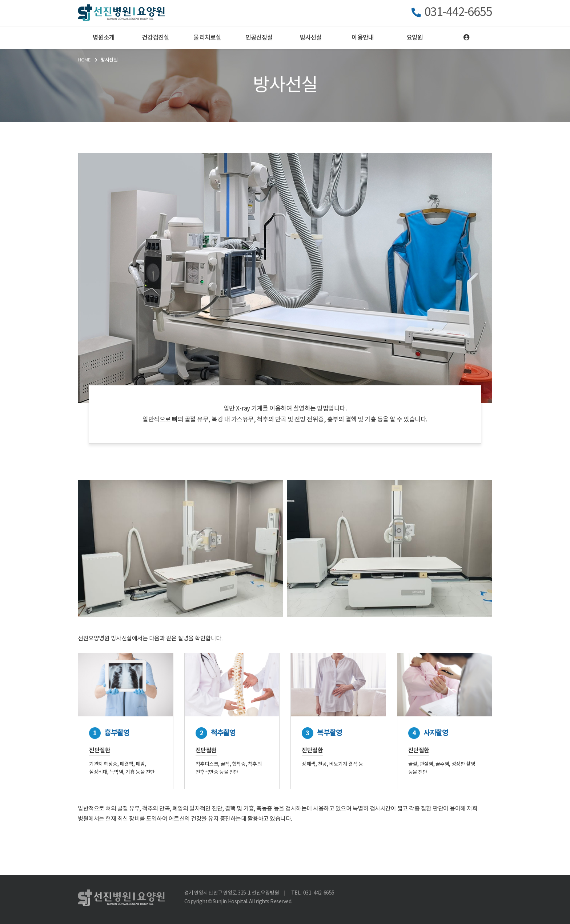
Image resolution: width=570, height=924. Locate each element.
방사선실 (311, 38)
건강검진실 (156, 38)
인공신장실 (259, 38)
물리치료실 (207, 38)
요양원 (415, 38)
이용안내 (363, 38)
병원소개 (104, 38)
